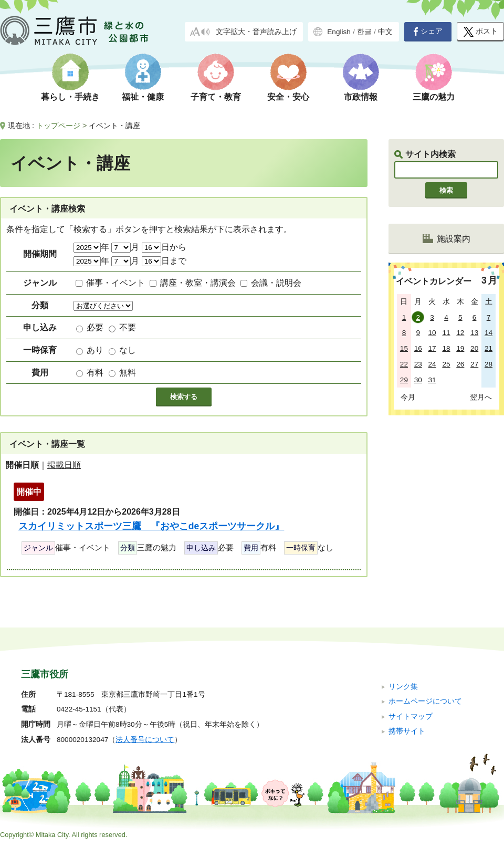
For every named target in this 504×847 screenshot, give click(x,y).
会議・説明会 (276, 283)
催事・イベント (115, 283)
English (339, 32)
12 (460, 333)
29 (404, 380)
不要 (128, 327)
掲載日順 (64, 465)
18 (446, 348)
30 (418, 380)
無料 (128, 373)
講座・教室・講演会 (198, 283)
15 (404, 348)
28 (489, 364)
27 (474, 364)
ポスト (481, 32)
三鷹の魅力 (434, 97)
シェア (428, 32)
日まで (164, 261)
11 (446, 333)
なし (128, 350)
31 (432, 380)
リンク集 (403, 687)
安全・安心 (288, 97)
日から (164, 247)
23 (418, 364)
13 (474, 333)
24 (432, 364)
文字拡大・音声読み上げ (256, 32)
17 (432, 348)
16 (418, 348)
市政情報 (361, 97)
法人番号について (145, 740)
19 (460, 348)
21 (489, 348)
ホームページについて (425, 701)
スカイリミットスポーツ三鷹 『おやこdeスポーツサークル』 (151, 526)
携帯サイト (407, 731)
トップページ (58, 126)
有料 (95, 373)
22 (404, 364)
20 (474, 348)
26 (460, 364)
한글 (364, 32)
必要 (95, 327)
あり (95, 350)
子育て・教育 (216, 97)
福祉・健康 (143, 97)
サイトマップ (411, 717)
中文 (385, 32)
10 (432, 333)
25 (446, 364)
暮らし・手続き (70, 97)
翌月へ (481, 397)
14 (489, 333)
